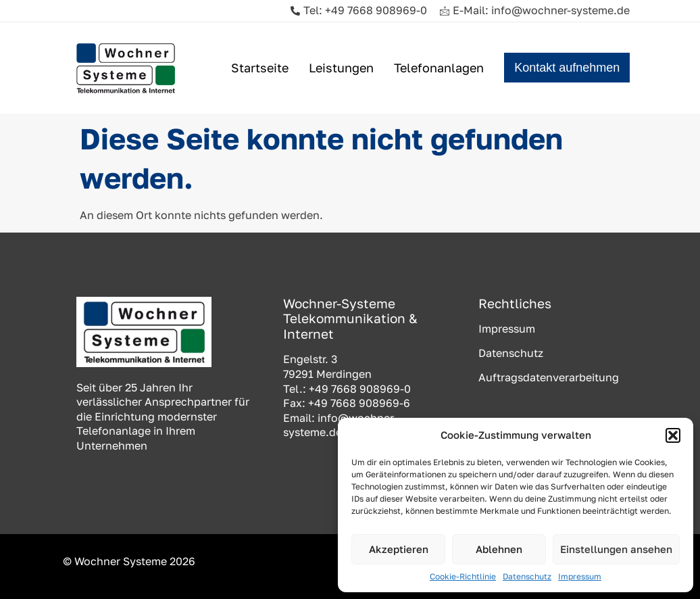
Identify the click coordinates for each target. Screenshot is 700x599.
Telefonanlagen (439, 68)
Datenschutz (527, 576)
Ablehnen (499, 549)
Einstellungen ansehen (616, 549)
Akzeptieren (399, 549)
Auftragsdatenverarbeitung (549, 377)
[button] (673, 435)
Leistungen (341, 68)
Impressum (580, 576)
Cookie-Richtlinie (463, 576)
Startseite (260, 68)
